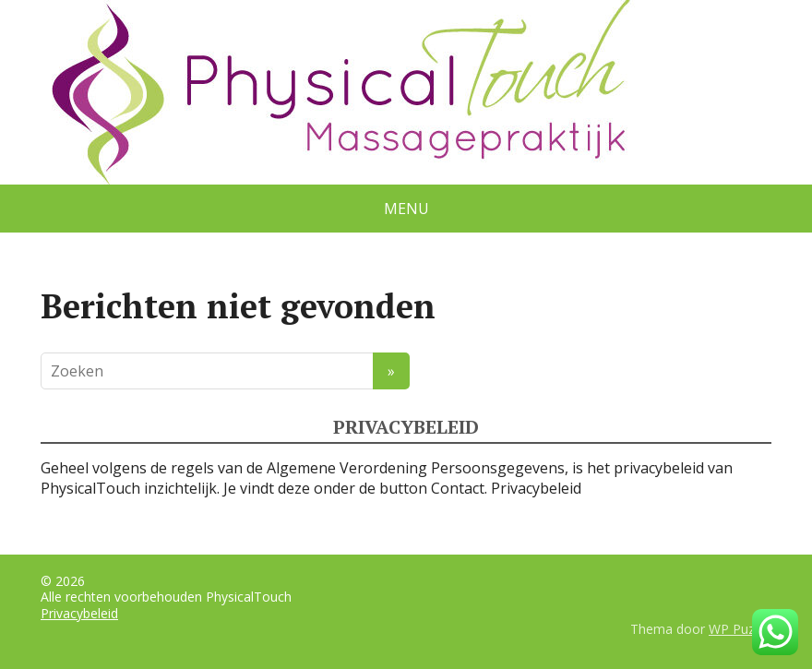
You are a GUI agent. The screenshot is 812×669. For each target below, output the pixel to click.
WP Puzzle (740, 629)
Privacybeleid (536, 488)
